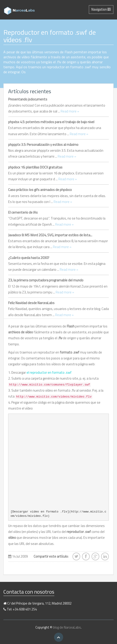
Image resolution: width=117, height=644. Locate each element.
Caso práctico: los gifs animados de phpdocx (40, 190)
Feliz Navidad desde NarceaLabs (31, 303)
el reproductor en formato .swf (49, 372)
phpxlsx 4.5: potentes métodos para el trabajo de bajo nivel (51, 122)
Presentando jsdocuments (28, 99)
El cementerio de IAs (23, 212)
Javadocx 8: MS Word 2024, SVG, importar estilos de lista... (50, 235)
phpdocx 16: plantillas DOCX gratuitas (35, 167)
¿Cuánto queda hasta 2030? (29, 258)
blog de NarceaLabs (67, 627)
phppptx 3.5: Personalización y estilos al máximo (43, 145)
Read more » (70, 111)
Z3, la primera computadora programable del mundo (46, 280)
